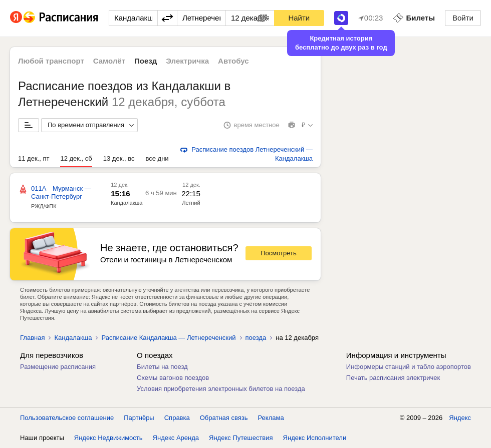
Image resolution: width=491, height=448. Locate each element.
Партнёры (139, 418)
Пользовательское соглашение (67, 418)
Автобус (233, 61)
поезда (256, 338)
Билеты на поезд (162, 367)
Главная (32, 338)
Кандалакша (127, 203)
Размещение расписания (58, 367)
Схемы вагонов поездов (173, 378)
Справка (177, 418)
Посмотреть (279, 253)
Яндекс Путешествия (241, 438)
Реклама (271, 418)
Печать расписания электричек (393, 378)
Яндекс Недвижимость (108, 438)
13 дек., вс (119, 158)
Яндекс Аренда (176, 438)
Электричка (187, 61)
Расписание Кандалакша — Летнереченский (168, 338)
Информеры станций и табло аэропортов (409, 367)
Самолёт (109, 61)
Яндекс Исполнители (315, 438)
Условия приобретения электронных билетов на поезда (221, 389)
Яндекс (460, 418)
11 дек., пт (34, 158)
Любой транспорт (51, 61)
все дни (157, 158)
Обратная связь (224, 418)
